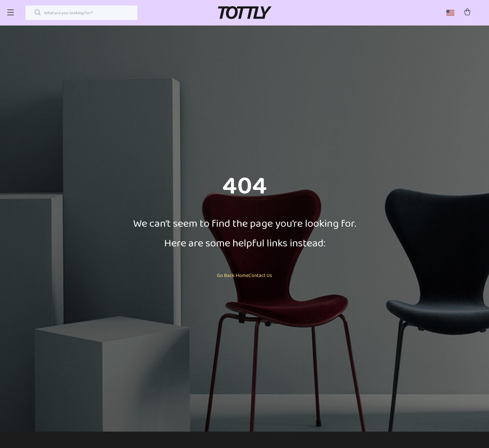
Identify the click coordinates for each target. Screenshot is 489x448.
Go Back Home (233, 276)
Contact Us (260, 276)
